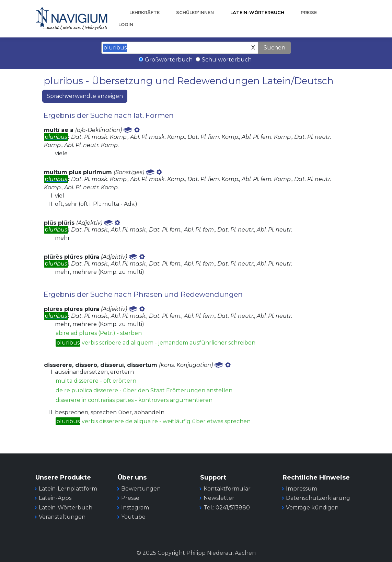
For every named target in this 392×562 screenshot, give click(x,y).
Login (126, 25)
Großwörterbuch (169, 60)
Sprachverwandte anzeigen (85, 96)
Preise (309, 13)
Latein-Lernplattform (68, 489)
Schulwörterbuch (227, 60)
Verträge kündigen (312, 508)
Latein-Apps (55, 498)
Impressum (302, 489)
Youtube (133, 517)
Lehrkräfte (145, 13)
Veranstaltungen (62, 517)
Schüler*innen (195, 13)
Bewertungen (141, 489)
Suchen (274, 48)
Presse (130, 498)
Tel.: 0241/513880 (227, 508)
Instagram (135, 508)
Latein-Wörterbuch (257, 13)
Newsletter (219, 498)
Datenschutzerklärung (318, 498)
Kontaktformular (227, 489)
